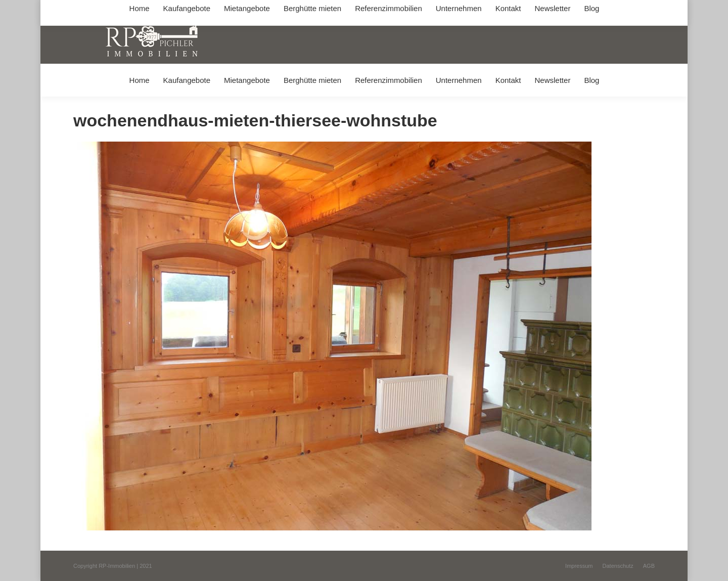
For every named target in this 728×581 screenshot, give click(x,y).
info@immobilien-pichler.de (313, 9)
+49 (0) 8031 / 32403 (233, 9)
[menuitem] (139, 80)
